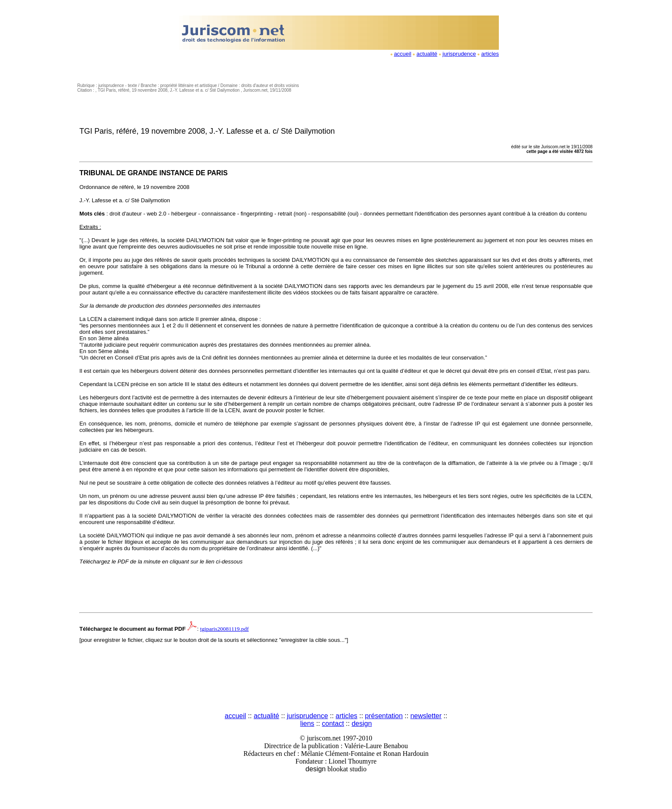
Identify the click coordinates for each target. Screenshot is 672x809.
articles (490, 54)
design (361, 724)
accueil (402, 54)
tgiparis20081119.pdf (224, 629)
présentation (384, 716)
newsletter (426, 716)
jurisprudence (459, 54)
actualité (427, 54)
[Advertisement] (336, 679)
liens (307, 724)
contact (333, 724)
